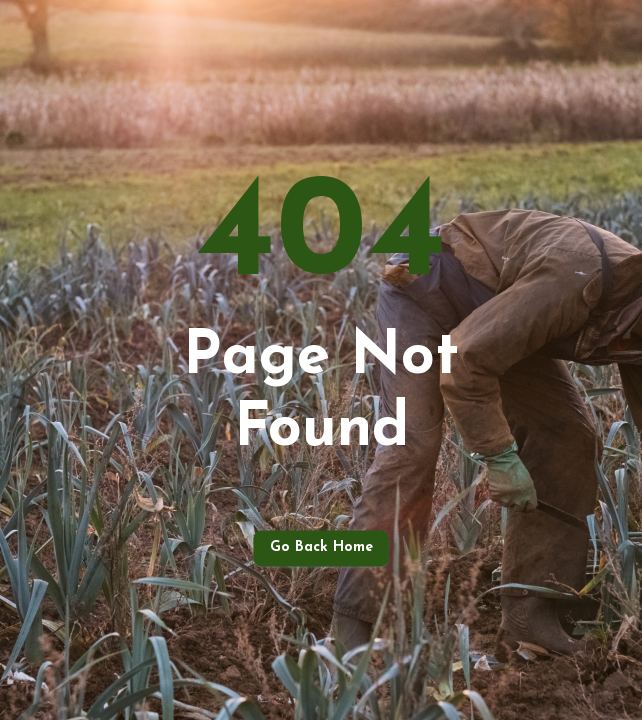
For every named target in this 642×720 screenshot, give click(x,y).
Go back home (321, 548)
